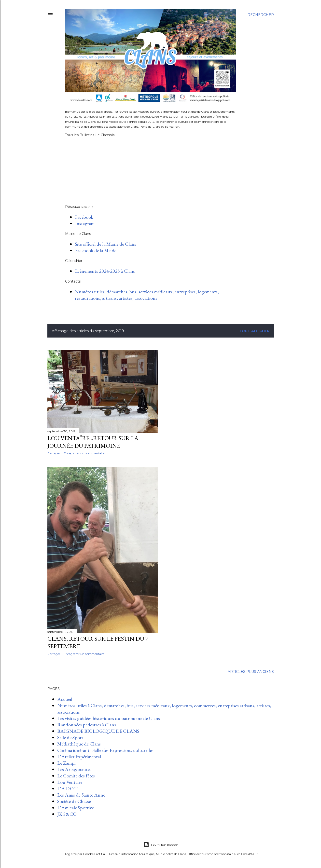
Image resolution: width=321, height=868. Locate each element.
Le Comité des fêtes (76, 776)
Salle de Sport (70, 737)
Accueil (65, 699)
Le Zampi (66, 763)
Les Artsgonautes (74, 769)
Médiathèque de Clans (79, 744)
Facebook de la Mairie (96, 250)
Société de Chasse (74, 801)
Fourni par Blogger (161, 845)
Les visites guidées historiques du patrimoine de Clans (109, 718)
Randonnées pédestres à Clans (87, 725)
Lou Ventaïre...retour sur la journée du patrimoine (93, 442)
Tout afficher (254, 331)
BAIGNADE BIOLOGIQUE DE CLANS (98, 731)
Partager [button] (54, 453)
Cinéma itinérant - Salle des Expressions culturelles (105, 750)
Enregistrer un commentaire (84, 453)
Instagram (85, 223)
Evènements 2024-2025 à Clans (105, 271)
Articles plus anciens (251, 672)
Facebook (84, 217)
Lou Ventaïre (70, 782)
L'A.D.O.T (67, 788)
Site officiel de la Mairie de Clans (105, 244)
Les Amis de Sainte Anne (81, 795)
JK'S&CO (67, 814)
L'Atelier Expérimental (79, 757)
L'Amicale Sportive (76, 808)
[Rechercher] (261, 15)
